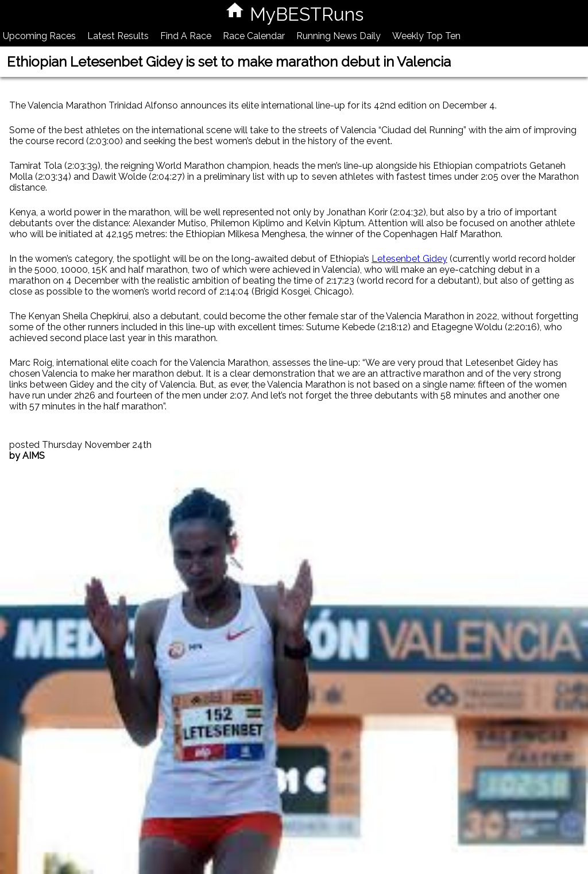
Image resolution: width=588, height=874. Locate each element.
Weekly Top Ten (426, 36)
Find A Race (186, 36)
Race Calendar (254, 36)
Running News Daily (339, 36)
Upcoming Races (39, 36)
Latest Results (118, 36)
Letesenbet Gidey (409, 259)
